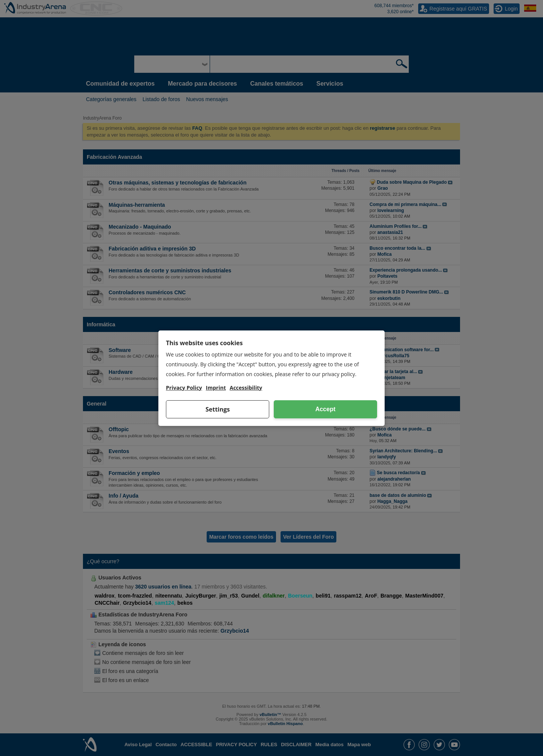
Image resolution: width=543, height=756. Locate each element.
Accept (325, 409)
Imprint (216, 388)
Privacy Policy (184, 388)
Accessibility (246, 388)
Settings (218, 409)
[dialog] (271, 378)
